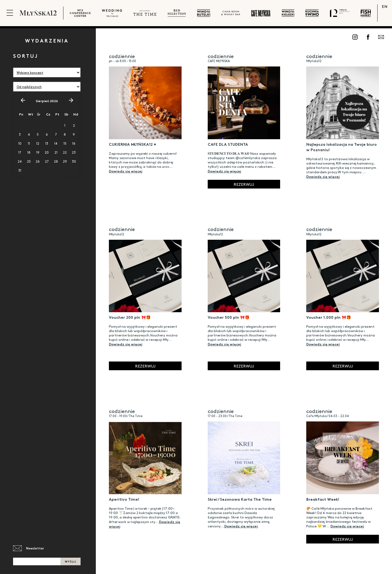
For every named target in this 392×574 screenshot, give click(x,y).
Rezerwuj (244, 184)
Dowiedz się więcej (126, 171)
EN (385, 6)
